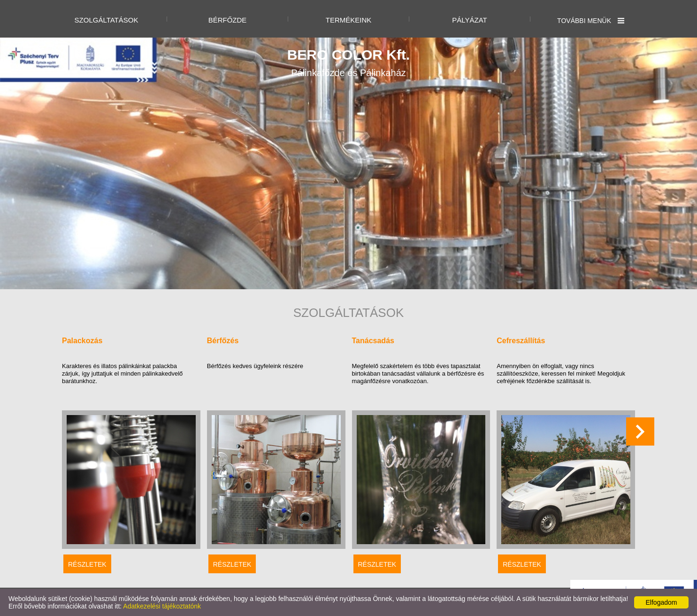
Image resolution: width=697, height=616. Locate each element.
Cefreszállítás (521, 341)
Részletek (87, 564)
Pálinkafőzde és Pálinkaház (349, 62)
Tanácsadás (373, 341)
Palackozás (82, 341)
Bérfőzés (223, 341)
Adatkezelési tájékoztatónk (162, 606)
